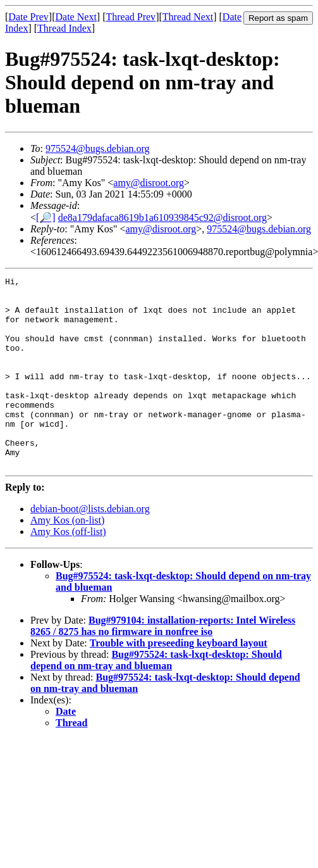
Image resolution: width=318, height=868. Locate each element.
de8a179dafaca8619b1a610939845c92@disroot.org (162, 217)
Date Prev (28, 17)
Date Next (76, 17)
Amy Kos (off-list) (68, 569)
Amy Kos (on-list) (67, 558)
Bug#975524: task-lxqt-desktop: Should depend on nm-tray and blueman (156, 698)
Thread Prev (131, 17)
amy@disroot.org (149, 183)
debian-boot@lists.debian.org (90, 547)
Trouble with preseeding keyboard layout (179, 681)
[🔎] (46, 217)
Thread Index (64, 28)
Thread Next (188, 17)
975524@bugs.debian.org (98, 148)
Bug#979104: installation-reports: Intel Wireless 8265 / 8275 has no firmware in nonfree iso (163, 664)
